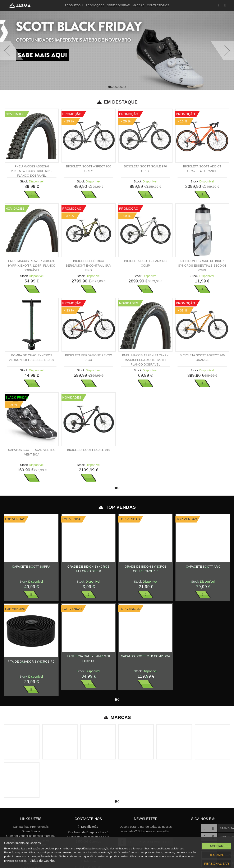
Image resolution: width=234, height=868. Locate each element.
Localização (88, 827)
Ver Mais (32, 194)
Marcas (139, 5)
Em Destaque (117, 102)
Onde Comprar (118, 5)
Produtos (74, 5)
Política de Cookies (41, 861)
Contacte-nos (158, 5)
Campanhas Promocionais (31, 827)
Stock (24, 181)
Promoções (95, 5)
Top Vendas (117, 507)
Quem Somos (31, 831)
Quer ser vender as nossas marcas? (31, 836)
